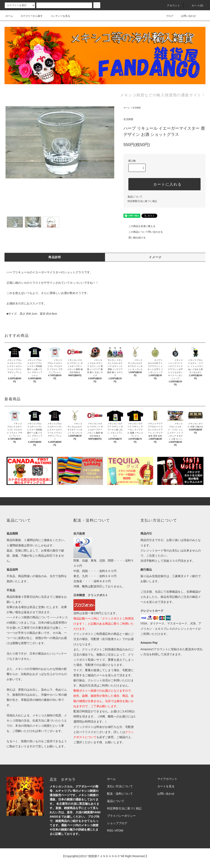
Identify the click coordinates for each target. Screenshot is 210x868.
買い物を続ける (135, 238)
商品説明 (55, 257)
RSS (110, 831)
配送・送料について (120, 794)
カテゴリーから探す (29, 16)
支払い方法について (120, 786)
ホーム (9, 16)
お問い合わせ (186, 16)
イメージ (155, 257)
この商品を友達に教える (139, 226)
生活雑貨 (137, 108)
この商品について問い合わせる (143, 232)
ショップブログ (117, 823)
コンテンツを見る (58, 16)
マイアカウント (167, 779)
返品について (135, 197)
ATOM (119, 831)
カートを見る (166, 786)
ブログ (167, 16)
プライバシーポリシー (121, 816)
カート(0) (195, 6)
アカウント (171, 6)
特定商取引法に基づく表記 (142, 201)
